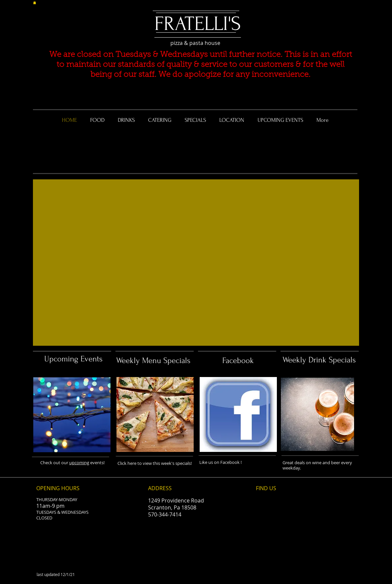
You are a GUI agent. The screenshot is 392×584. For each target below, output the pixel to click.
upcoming (79, 463)
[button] (35, 3)
